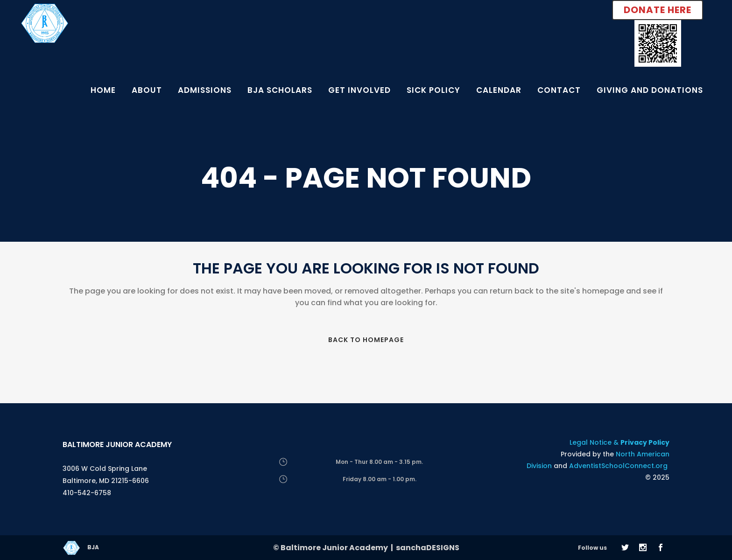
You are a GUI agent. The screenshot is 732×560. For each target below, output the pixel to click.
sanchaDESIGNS (428, 548)
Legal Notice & (619, 442)
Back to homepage (366, 340)
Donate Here (658, 10)
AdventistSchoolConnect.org (618, 466)
